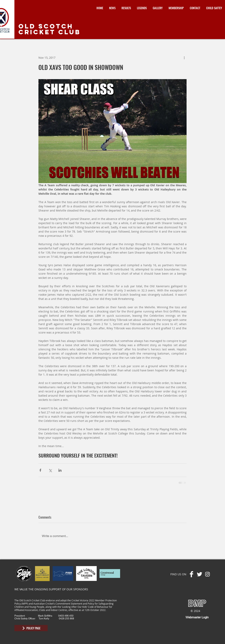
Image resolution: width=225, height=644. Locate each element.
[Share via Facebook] (40, 470)
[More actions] (184, 57)
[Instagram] (207, 574)
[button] (126, 8)
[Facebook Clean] (191, 574)
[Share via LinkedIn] (60, 470)
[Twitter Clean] (199, 574)
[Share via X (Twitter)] (50, 470)
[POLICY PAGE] (31, 628)
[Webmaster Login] (197, 617)
